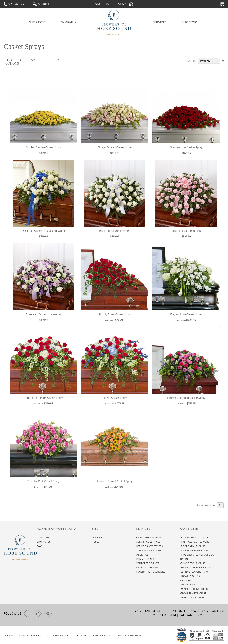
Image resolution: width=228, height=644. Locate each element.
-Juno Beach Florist (193, 563)
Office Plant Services (149, 546)
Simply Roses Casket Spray (115, 314)
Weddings (142, 555)
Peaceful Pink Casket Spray (43, 481)
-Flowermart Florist (193, 593)
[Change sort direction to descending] (223, 61)
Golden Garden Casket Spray (43, 147)
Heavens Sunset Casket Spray (115, 481)
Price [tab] (32, 60)
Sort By (192, 61)
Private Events (145, 559)
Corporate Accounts (149, 550)
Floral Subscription (149, 537)
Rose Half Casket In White (115, 231)
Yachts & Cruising (147, 567)
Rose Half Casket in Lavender (43, 314)
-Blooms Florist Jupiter (195, 537)
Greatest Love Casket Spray (186, 147)
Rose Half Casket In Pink (186, 231)
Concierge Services (148, 542)
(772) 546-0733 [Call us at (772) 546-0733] (213, 611)
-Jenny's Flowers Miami (194, 572)
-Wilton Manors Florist (195, 550)
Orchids (97, 537)
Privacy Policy (103, 635)
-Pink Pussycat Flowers (195, 542)
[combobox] (47, 4)
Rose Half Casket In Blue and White (43, 231)
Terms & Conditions (129, 635)
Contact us (44, 542)
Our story (43, 537)
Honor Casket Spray (115, 398)
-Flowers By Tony (191, 585)
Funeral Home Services (151, 572)
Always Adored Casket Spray (115, 147)
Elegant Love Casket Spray (186, 314)
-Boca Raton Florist (193, 546)
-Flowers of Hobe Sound (195, 567)
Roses (96, 542)
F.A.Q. (40, 546)
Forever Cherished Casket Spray (186, 398)
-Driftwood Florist (192, 597)
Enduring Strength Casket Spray (43, 398)
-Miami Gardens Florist (195, 589)
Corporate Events (147, 563)
